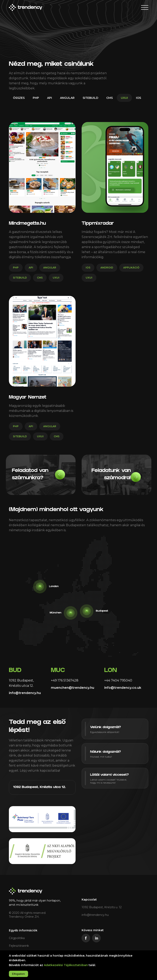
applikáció (131, 268)
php (36, 98)
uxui (124, 98)
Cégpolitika (17, 938)
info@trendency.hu (25, 693)
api (50, 98)
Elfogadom (19, 974)
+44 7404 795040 (118, 680)
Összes (19, 98)
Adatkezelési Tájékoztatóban (66, 965)
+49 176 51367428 (65, 680)
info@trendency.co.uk (123, 688)
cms (110, 98)
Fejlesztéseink (19, 946)
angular (67, 98)
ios (139, 98)
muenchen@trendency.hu (73, 688)
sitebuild (90, 98)
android (107, 268)
